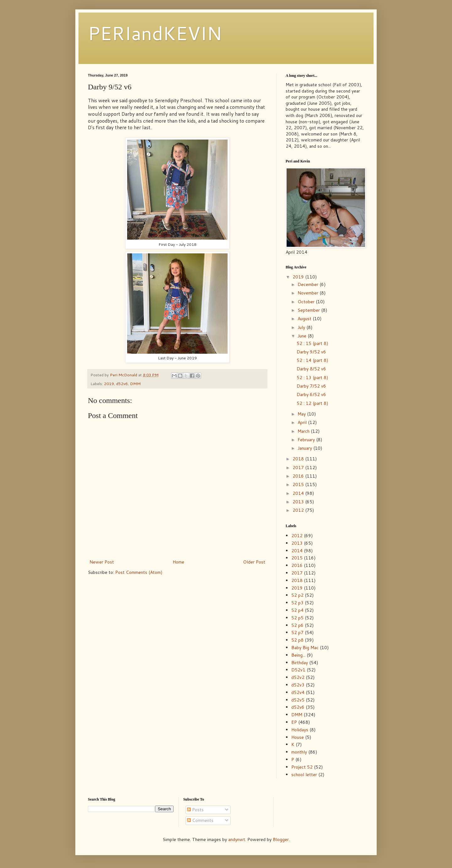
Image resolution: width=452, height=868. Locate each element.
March (304, 431)
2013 (299, 502)
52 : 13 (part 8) (312, 378)
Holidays (300, 730)
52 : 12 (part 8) (312, 403)
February (307, 440)
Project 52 (302, 767)
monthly (299, 752)
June (303, 336)
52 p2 (297, 595)
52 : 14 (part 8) (312, 360)
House (298, 737)
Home (178, 562)
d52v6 (122, 384)
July (302, 327)
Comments (200, 820)
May (302, 414)
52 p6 (297, 625)
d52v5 (298, 700)
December (309, 284)
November (309, 293)
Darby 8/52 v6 (311, 369)
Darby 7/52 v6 (311, 386)
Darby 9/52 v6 (311, 352)
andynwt (237, 839)
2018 (299, 459)
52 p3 (297, 603)
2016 (299, 476)
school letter (304, 775)
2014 (299, 493)
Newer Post (102, 562)
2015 (299, 484)
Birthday (300, 663)
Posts (195, 810)
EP (294, 722)
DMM (135, 384)
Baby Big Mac (305, 648)
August (305, 319)
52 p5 (297, 618)
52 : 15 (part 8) (312, 343)
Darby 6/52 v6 (311, 394)
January (305, 448)
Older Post (254, 562)
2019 (109, 384)
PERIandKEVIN (155, 33)
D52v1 (298, 670)
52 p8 (297, 640)
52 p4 (297, 610)
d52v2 (298, 677)
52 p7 (297, 632)
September (309, 310)
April (303, 422)
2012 (299, 510)
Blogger (281, 839)
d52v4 (298, 692)
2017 (299, 468)
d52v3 (298, 685)
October (307, 302)
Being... (298, 655)
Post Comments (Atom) (139, 572)
